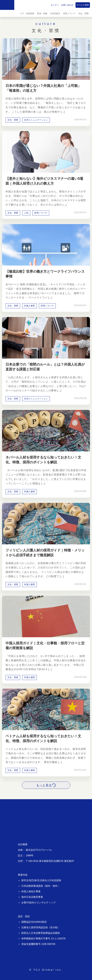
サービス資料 (83, 5)
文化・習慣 (83, 13)
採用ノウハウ (69, 13)
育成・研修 (42, 13)
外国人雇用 (29, 306)
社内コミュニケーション (36, 120)
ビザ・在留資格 (27, 13)
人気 (26, 213)
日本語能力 (55, 13)
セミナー (55, 5)
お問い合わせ (67, 5)
